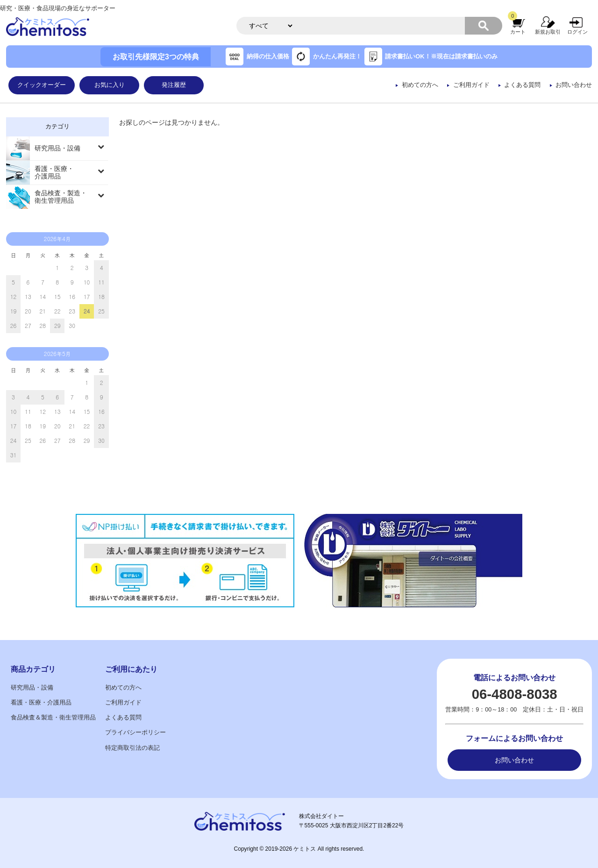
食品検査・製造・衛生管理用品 (61, 197)
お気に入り (110, 85)
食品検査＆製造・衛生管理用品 (53, 718)
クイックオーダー (42, 85)
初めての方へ (420, 85)
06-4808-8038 (515, 694)
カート (518, 32)
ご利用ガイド (471, 85)
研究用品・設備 (57, 148)
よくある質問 (522, 85)
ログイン (577, 32)
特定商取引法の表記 (132, 748)
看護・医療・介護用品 (54, 172)
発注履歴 (174, 85)
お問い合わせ (574, 85)
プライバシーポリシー (135, 733)
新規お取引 (548, 32)
